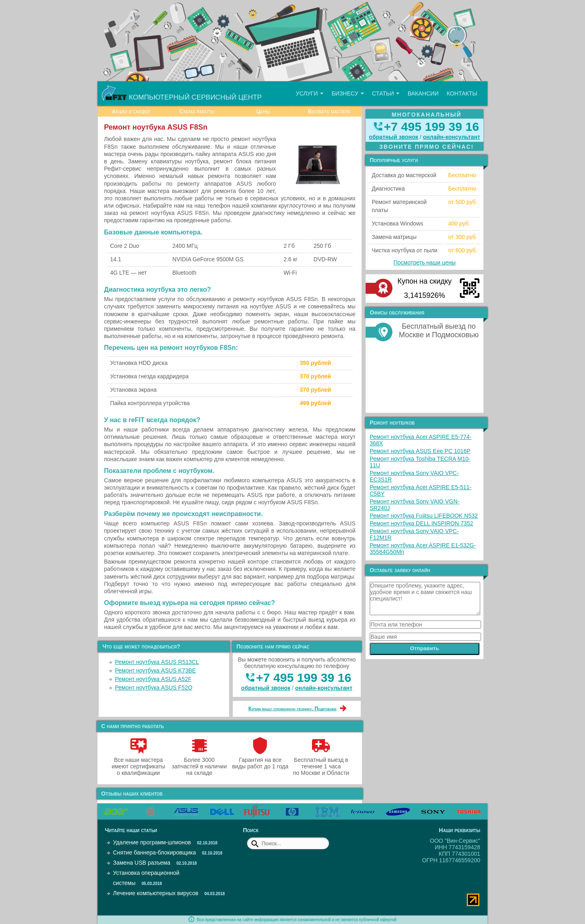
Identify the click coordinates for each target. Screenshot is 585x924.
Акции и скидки (131, 111)
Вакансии (423, 93)
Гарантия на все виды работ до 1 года (260, 760)
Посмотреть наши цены (425, 262)
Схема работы (197, 111)
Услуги (310, 93)
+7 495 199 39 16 (303, 678)
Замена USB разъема (142, 863)
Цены (263, 111)
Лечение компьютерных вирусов (156, 893)
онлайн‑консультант (324, 688)
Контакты (462, 93)
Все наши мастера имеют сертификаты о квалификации (139, 763)
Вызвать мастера (329, 111)
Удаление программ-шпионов (152, 842)
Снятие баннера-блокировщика (154, 852)
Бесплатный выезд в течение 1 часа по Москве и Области (321, 763)
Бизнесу (348, 93)
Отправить (425, 648)
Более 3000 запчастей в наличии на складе (199, 763)
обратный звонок (266, 688)
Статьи (386, 93)
